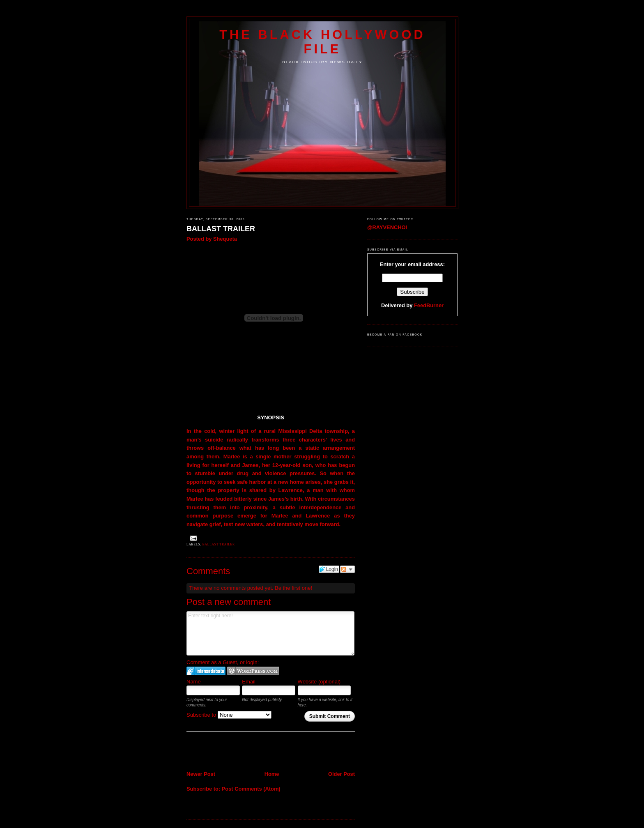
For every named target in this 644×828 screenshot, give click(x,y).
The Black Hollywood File (322, 42)
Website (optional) (319, 682)
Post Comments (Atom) (251, 789)
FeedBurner (429, 305)
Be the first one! (293, 588)
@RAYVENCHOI (387, 227)
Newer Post (201, 774)
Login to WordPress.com (253, 671)
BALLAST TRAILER (221, 229)
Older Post (342, 774)
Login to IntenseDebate (206, 671)
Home (272, 774)
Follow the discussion (347, 569)
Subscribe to (229, 715)
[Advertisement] (235, 752)
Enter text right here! (270, 633)
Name (194, 682)
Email (249, 682)
